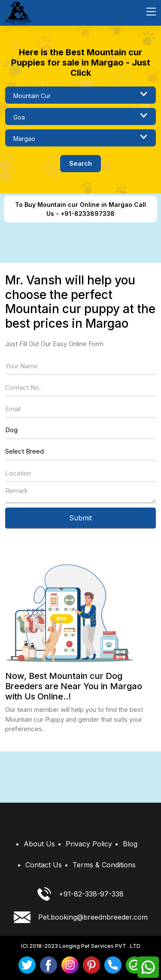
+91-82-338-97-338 (80, 894)
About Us (39, 844)
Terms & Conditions (104, 865)
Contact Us (44, 865)
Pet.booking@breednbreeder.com (81, 917)
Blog (130, 844)
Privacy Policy (89, 844)
